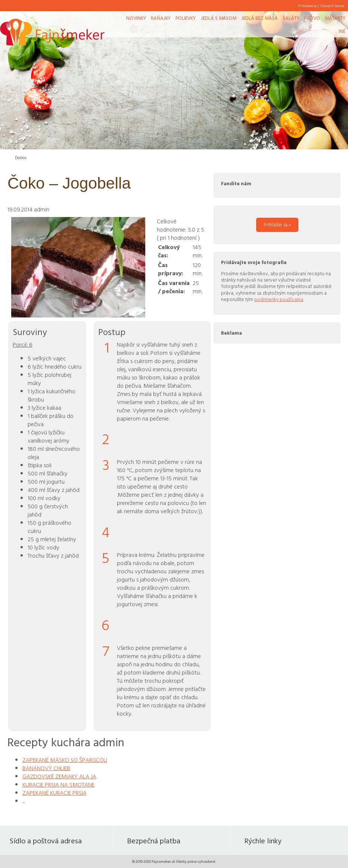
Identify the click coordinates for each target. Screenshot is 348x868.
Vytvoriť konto (332, 6)
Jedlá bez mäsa (260, 18)
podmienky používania (279, 299)
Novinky (136, 18)
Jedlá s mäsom (219, 18)
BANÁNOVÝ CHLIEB (46, 768)
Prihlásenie (307, 6)
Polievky (186, 18)
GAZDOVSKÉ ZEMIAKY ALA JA (59, 776)
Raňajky (161, 18)
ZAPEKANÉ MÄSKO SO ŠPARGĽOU (65, 760)
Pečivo (312, 18)
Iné (342, 31)
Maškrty (335, 18)
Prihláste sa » (277, 224)
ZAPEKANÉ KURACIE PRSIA (55, 793)
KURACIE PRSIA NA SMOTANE (58, 784)
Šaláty (291, 18)
